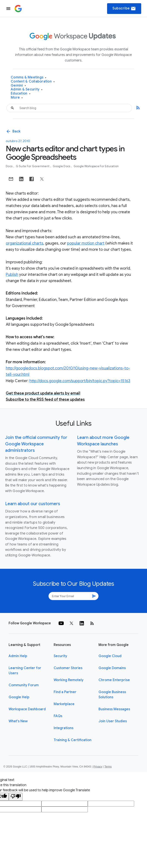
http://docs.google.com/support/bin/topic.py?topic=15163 (80, 381)
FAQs (58, 716)
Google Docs (62, 166)
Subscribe (124, 9)
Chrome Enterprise (114, 680)
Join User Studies (113, 721)
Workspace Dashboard (27, 709)
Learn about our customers (33, 504)
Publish (12, 275)
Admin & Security (27, 89)
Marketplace (64, 704)
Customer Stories (68, 668)
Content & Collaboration (33, 82)
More (17, 98)
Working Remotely (69, 680)
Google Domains (112, 668)
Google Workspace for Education (96, 166)
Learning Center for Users (25, 671)
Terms (108, 767)
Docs (9, 166)
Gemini (18, 86)
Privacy (98, 767)
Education (21, 94)
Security (60, 656)
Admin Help (18, 656)
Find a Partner (65, 692)
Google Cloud (110, 656)
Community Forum (24, 685)
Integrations (64, 728)
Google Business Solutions (112, 695)
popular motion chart (86, 243)
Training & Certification (73, 740)
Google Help (19, 697)
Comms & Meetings (29, 77)
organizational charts (25, 243)
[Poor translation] (16, 797)
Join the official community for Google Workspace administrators (36, 444)
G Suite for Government (33, 166)
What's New (18, 721)
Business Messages (114, 709)
